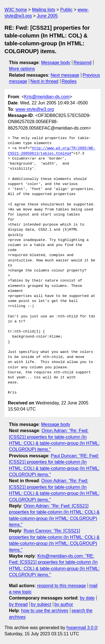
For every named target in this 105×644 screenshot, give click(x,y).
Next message (65, 75)
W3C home (16, 10)
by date (87, 598)
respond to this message (61, 586)
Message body (56, 63)
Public (66, 10)
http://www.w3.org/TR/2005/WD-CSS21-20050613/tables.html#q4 (52, 151)
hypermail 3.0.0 (82, 628)
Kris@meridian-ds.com (47, 97)
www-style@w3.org (35, 109)
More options (22, 69)
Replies (69, 81)
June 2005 (47, 16)
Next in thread (45, 81)
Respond (83, 63)
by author (64, 604)
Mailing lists (44, 10)
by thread (18, 604)
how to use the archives (45, 611)
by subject (41, 604)
